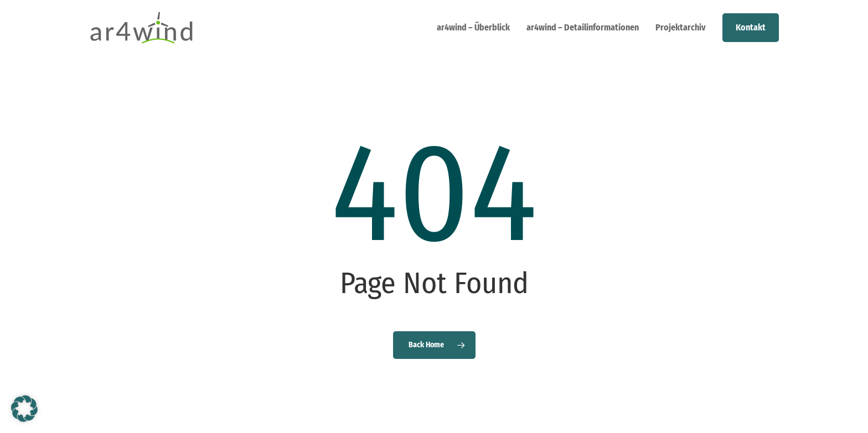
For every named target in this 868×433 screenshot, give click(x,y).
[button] (24, 409)
